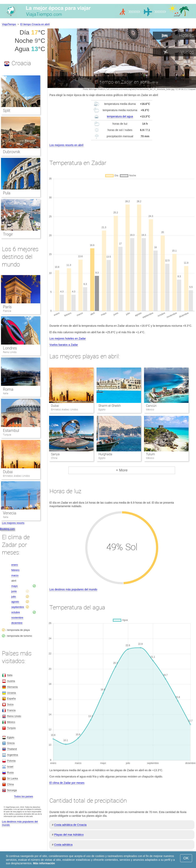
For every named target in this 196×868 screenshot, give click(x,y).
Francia (7, 311)
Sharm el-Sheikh (110, 406)
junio (14, 591)
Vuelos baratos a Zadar (64, 345)
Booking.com (7, 529)
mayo (15, 586)
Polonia (11, 761)
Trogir (8, 234)
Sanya (55, 454)
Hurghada (105, 454)
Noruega (12, 790)
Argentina (13, 755)
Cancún (151, 406)
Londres (10, 348)
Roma (8, 389)
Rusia (10, 772)
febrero (15, 570)
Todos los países (24, 796)
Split (7, 111)
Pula (7, 193)
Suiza (10, 704)
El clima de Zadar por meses (67, 783)
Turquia (7, 435)
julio (14, 597)
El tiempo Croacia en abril (35, 24)
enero (15, 565)
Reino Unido (10, 352)
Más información (44, 863)
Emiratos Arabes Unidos (16, 476)
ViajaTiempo (9, 24)
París (7, 307)
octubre (16, 612)
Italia (6, 393)
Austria (11, 681)
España (11, 698)
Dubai (55, 406)
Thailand (12, 749)
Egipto (11, 737)
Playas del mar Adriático (69, 835)
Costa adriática (63, 845)
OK (186, 858)
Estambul (11, 431)
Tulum (150, 454)
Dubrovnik (12, 152)
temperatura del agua (120, 116)
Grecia (11, 743)
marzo (15, 575)
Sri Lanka (12, 778)
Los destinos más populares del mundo (73, 589)
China (10, 784)
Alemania (12, 687)
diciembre (17, 623)
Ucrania (11, 693)
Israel (10, 767)
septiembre (18, 607)
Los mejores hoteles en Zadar (68, 338)
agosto (15, 602)
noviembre (17, 618)
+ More (122, 470)
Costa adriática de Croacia (70, 825)
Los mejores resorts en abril (66, 145)
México (11, 722)
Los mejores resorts (13, 523)
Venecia (10, 513)
